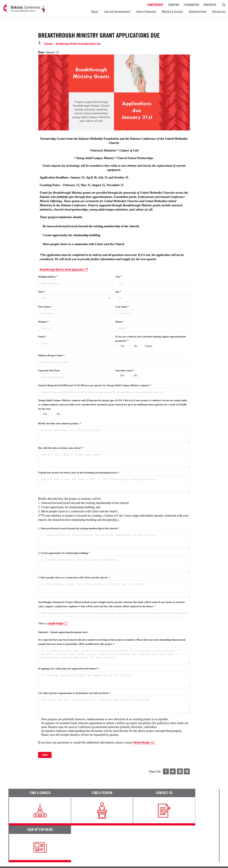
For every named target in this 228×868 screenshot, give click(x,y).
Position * (43, 322)
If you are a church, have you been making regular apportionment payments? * (151, 339)
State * (42, 292)
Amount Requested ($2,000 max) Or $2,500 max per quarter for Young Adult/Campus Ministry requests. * (95, 385)
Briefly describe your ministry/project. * (60, 423)
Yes (122, 346)
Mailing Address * (48, 277)
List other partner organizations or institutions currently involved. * (74, 693)
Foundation (191, 5)
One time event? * (125, 370)
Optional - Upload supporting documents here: (63, 632)
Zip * (118, 292)
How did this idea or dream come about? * (61, 448)
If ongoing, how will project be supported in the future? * (69, 669)
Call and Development (117, 12)
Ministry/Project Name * (51, 355)
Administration (198, 12)
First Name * (45, 307)
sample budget (58, 623)
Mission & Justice (172, 12)
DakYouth (210, 5)
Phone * (120, 322)
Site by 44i (215, 864)
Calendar (48, 44)
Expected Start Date (49, 370)
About (95, 12)
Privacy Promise (38, 855)
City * (119, 277)
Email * (42, 337)
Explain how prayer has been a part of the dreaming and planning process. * (79, 473)
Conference (155, 5)
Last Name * (122, 307)
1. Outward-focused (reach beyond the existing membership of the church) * (79, 528)
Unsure (149, 346)
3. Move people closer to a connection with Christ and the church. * (74, 577)
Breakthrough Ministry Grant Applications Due (78, 44)
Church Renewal (146, 12)
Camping (174, 5)
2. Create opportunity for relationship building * (64, 553)
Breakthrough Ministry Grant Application (64, 270)
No (136, 346)
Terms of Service (18, 855)
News (138, 836)
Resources (219, 12)
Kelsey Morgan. (144, 742)
